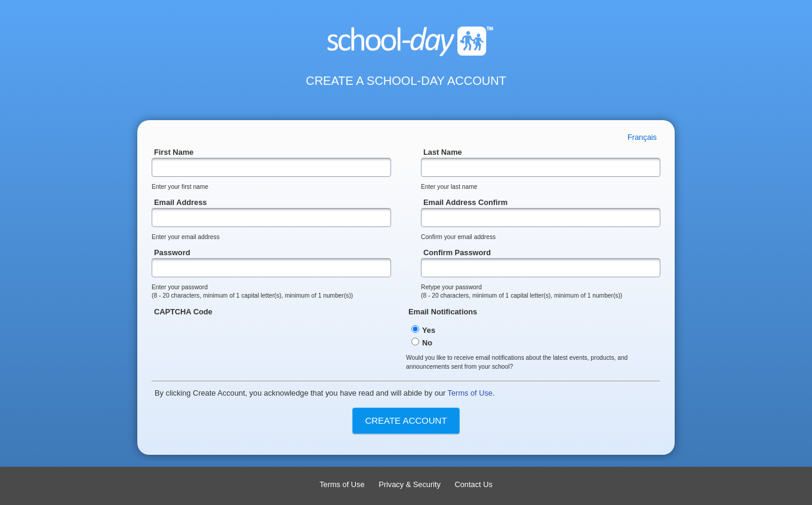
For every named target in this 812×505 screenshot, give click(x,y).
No (422, 343)
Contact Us (474, 484)
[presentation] (242, 341)
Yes (423, 330)
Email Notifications (533, 331)
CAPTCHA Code (279, 336)
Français (642, 137)
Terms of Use (470, 393)
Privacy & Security (410, 484)
